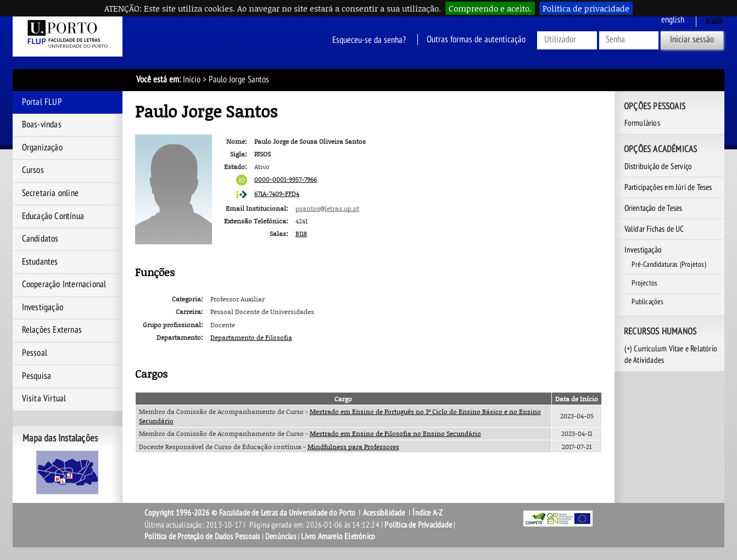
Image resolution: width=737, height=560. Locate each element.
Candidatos (40, 239)
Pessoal (35, 353)
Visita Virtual (44, 399)
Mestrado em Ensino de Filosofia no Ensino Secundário (395, 433)
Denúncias (281, 536)
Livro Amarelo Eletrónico (338, 536)
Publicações (647, 302)
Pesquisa (37, 376)
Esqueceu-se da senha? (369, 40)
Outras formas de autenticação (476, 40)
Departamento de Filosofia (251, 337)
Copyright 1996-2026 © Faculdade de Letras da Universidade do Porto (251, 513)
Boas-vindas (42, 125)
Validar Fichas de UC (654, 229)
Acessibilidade (384, 513)
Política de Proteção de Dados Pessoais (202, 536)
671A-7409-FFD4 (277, 194)
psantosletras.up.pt (327, 208)
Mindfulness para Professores (353, 447)
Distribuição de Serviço (658, 166)
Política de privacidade (586, 8)
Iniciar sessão (692, 40)
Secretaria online (50, 193)
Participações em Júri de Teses (668, 187)
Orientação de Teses (654, 208)
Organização (42, 148)
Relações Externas (52, 330)
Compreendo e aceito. (490, 8)
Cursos (33, 170)
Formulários (642, 123)
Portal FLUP (42, 102)
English (673, 20)
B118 (301, 234)
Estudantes (40, 262)
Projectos (644, 283)
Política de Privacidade (418, 525)
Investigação (43, 307)
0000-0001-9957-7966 (286, 179)
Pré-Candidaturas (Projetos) (669, 265)
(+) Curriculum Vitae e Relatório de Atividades (671, 355)
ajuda (714, 20)
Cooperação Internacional (64, 284)
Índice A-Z (428, 513)
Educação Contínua (53, 216)
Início (192, 80)
